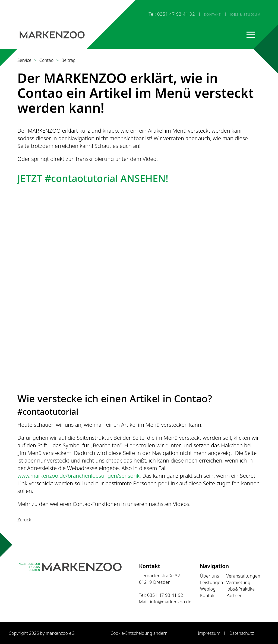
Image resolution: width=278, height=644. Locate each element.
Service (24, 60)
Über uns (210, 576)
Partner (234, 595)
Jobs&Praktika (240, 589)
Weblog (208, 589)
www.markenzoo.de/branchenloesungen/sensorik (78, 476)
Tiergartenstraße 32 (159, 576)
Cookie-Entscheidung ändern (139, 633)
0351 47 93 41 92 (165, 595)
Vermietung (238, 582)
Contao (46, 60)
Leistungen (212, 582)
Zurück (24, 520)
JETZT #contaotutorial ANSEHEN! (93, 178)
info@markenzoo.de (171, 602)
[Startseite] (52, 35)
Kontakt (208, 595)
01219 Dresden (155, 582)
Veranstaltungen (243, 576)
